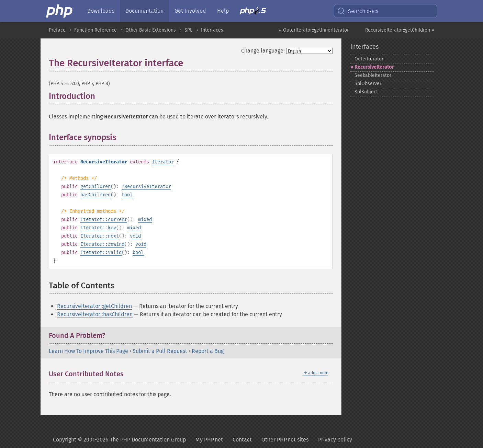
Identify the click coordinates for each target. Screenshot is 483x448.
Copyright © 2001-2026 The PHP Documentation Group (119, 440)
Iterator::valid (101, 252)
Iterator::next (100, 236)
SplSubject (366, 92)
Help (223, 11)
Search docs (358, 11)
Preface (57, 30)
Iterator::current (104, 220)
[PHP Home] (60, 11)
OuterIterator (369, 59)
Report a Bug (208, 351)
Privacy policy (335, 440)
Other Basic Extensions (151, 30)
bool (127, 195)
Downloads (101, 11)
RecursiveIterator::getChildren (94, 306)
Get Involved (190, 11)
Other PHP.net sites (285, 440)
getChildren (96, 187)
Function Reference (96, 30)
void (135, 236)
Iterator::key (98, 228)
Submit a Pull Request (160, 351)
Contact (242, 440)
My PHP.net (209, 440)
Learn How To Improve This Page (88, 351)
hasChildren (96, 195)
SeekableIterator (373, 75)
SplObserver (368, 84)
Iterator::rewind (102, 244)
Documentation (144, 11)
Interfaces (212, 30)
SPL (188, 30)
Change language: (263, 51)
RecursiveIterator (148, 187)
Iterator (163, 162)
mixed (145, 220)
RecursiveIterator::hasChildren (95, 314)
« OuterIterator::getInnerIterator (314, 30)
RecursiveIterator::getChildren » (400, 30)
